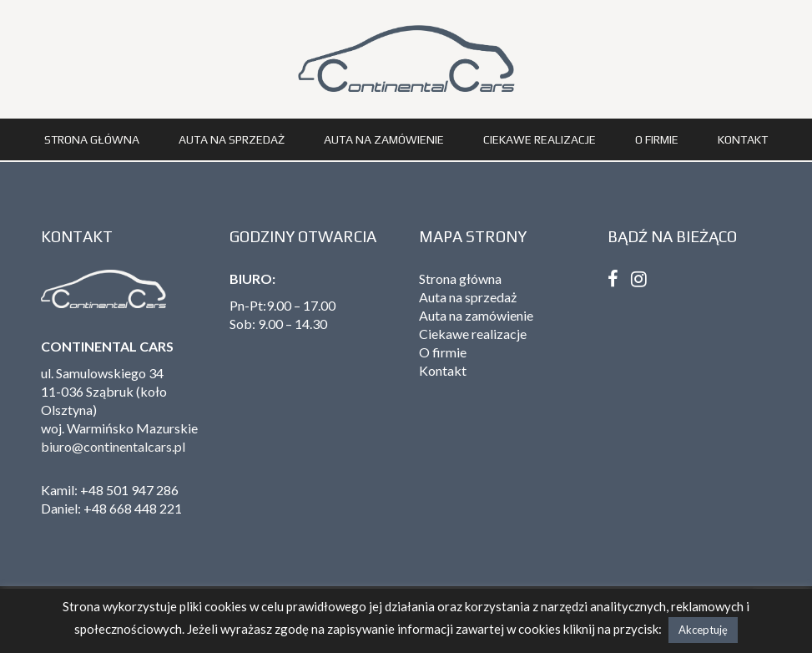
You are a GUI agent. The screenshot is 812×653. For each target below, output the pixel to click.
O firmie (657, 139)
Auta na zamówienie (384, 139)
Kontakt (743, 139)
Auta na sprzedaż (232, 139)
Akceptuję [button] (703, 630)
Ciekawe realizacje (540, 139)
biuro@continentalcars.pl (113, 446)
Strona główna (92, 139)
